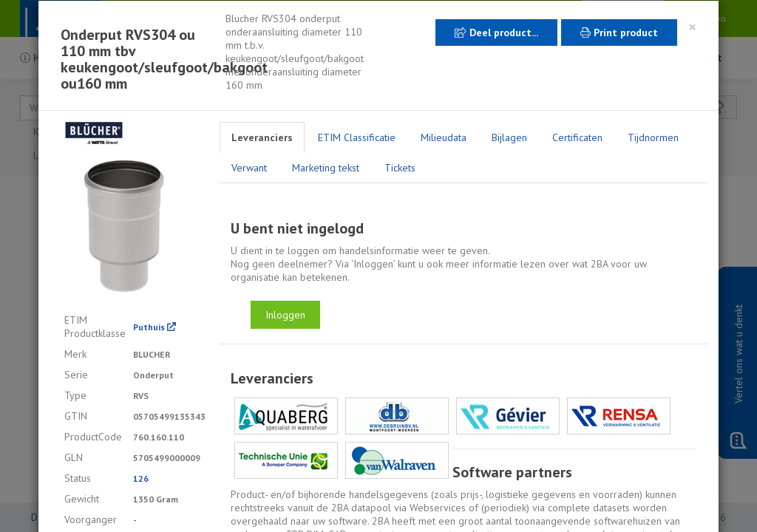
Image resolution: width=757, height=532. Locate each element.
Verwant (249, 168)
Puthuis (155, 327)
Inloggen (285, 315)
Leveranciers (262, 137)
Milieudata (444, 137)
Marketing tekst (326, 168)
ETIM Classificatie (357, 137)
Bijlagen (509, 137)
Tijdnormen (653, 137)
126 (141, 478)
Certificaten (577, 137)
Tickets (400, 168)
